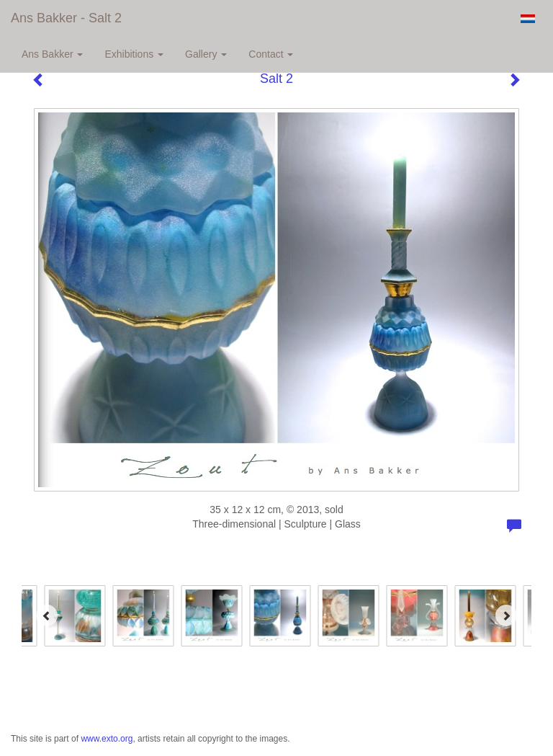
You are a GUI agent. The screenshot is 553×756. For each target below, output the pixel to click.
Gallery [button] (206, 54)
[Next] (506, 615)
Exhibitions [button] (134, 54)
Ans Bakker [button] (52, 54)
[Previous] (47, 615)
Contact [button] (271, 54)
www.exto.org (107, 739)
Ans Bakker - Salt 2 (66, 18)
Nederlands (527, 19)
